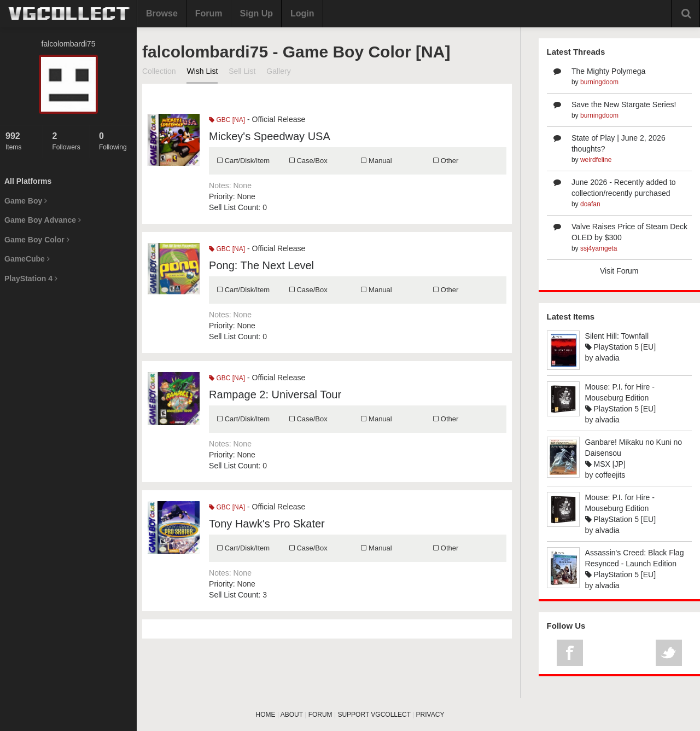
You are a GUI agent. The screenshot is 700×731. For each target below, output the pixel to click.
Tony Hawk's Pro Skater (267, 524)
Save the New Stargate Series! (624, 105)
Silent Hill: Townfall (617, 336)
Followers (68, 141)
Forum (209, 13)
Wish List (202, 71)
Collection (159, 71)
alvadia (607, 358)
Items (21, 141)
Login (302, 13)
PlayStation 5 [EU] (621, 347)
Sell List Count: (235, 207)
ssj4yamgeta (599, 248)
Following (115, 141)
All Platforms (28, 181)
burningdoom (599, 82)
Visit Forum (619, 271)
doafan (590, 204)
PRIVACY (430, 715)
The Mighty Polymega (608, 71)
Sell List (242, 71)
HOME (266, 715)
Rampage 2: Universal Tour (275, 394)
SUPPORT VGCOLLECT (374, 715)
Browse (162, 13)
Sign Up (256, 13)
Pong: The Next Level (261, 265)
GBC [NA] (227, 120)
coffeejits (610, 475)
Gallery (278, 71)
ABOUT (292, 715)
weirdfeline (596, 160)
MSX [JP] (605, 464)
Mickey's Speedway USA (270, 136)
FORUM (320, 715)
